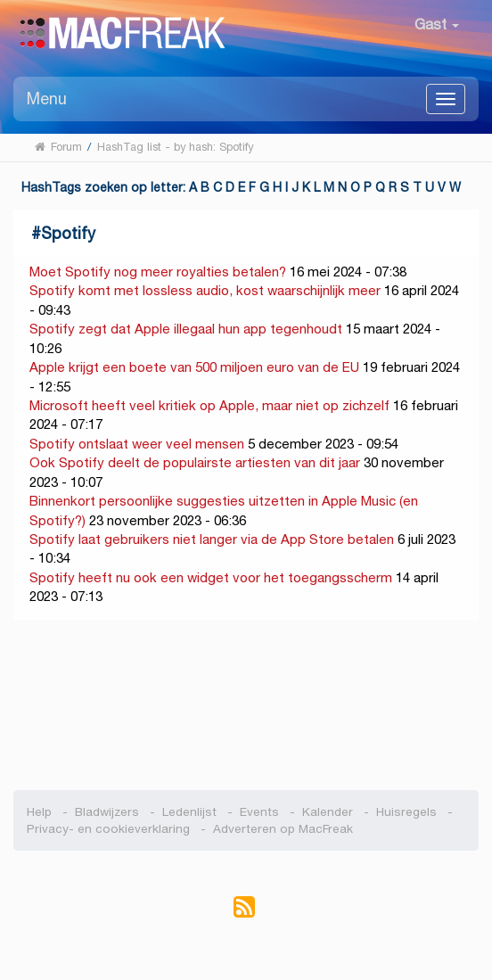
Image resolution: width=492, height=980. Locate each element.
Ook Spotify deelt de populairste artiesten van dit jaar (195, 462)
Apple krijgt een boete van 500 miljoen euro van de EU (194, 367)
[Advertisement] (246, 705)
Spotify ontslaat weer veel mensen (137, 444)
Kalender (328, 812)
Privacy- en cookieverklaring (108, 829)
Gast (437, 25)
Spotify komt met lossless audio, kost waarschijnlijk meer (205, 290)
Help (39, 812)
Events (259, 812)
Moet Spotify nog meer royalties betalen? (158, 272)
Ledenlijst (189, 812)
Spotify (68, 233)
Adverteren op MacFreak (283, 829)
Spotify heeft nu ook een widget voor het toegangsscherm (211, 577)
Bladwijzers (107, 812)
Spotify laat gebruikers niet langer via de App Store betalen (212, 539)
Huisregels (406, 812)
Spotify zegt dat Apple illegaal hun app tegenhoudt (186, 329)
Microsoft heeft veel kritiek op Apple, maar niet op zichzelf (209, 405)
